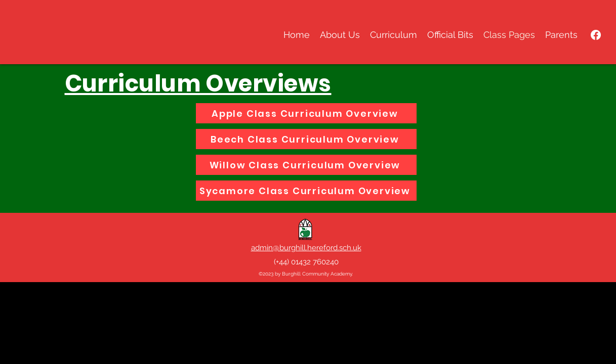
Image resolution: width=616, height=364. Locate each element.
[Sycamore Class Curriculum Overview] (306, 191)
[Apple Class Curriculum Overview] (306, 113)
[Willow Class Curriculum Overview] (306, 165)
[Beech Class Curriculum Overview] (306, 139)
